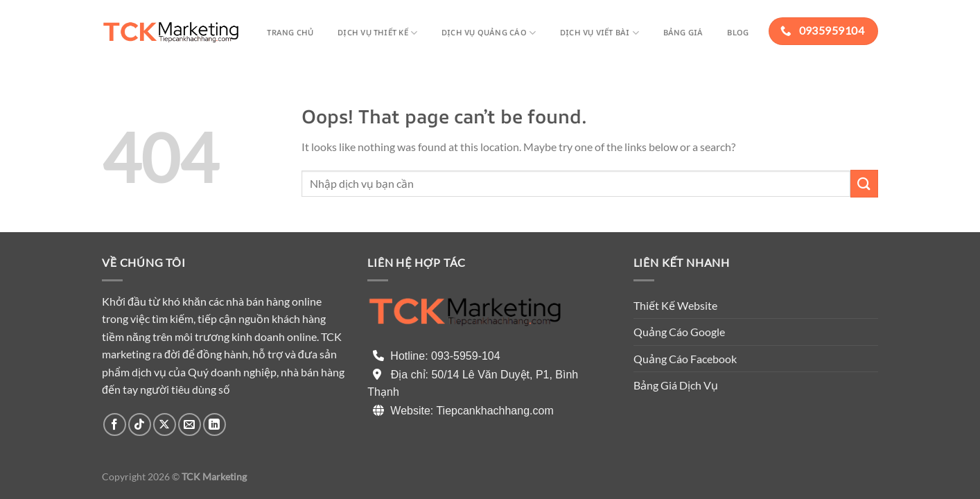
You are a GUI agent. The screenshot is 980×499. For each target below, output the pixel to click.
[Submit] (864, 183)
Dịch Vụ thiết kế (377, 33)
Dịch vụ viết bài (600, 33)
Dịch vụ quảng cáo (489, 33)
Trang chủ (290, 32)
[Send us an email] (190, 424)
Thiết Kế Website (675, 305)
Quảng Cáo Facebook (685, 359)
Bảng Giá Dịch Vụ (676, 385)
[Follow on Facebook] (115, 424)
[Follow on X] (165, 424)
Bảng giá (683, 32)
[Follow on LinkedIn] (215, 424)
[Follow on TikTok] (140, 424)
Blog (738, 32)
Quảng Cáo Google (679, 332)
